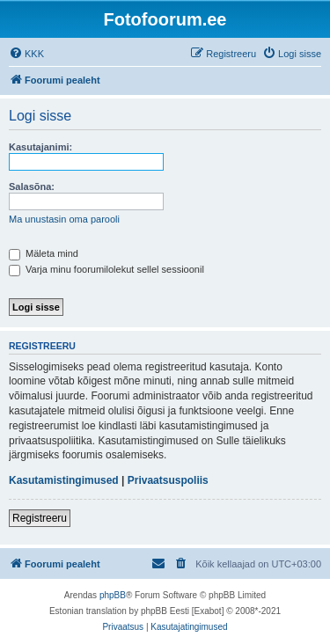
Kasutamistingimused (64, 480)
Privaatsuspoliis (168, 480)
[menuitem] (26, 54)
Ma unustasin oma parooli (64, 219)
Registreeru (40, 518)
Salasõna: (32, 187)
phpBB (113, 595)
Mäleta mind (44, 253)
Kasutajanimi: (40, 147)
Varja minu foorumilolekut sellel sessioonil (106, 269)
